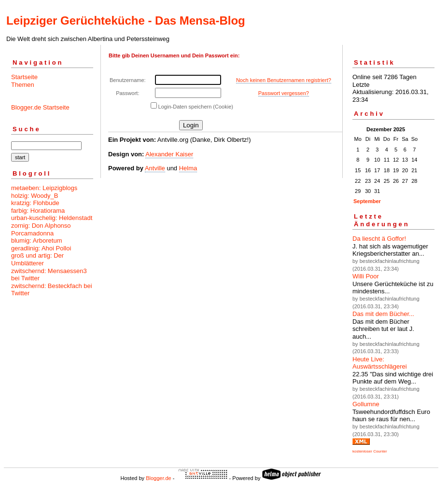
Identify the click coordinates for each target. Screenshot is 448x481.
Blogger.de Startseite (40, 107)
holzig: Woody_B (35, 196)
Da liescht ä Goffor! (379, 239)
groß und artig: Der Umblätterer (37, 259)
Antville (155, 168)
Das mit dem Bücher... (383, 314)
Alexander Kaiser (169, 154)
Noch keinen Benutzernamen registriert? (284, 80)
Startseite (24, 77)
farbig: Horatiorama (38, 211)
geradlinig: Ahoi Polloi (41, 248)
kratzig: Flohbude (35, 203)
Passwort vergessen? (284, 93)
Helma (188, 168)
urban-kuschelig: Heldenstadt (52, 218)
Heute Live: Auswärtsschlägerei (380, 363)
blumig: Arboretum (37, 240)
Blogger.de (159, 478)
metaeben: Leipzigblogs (44, 188)
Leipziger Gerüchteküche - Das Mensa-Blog (126, 21)
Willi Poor (366, 276)
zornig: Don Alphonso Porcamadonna (41, 229)
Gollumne (366, 404)
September (367, 201)
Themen (23, 85)
